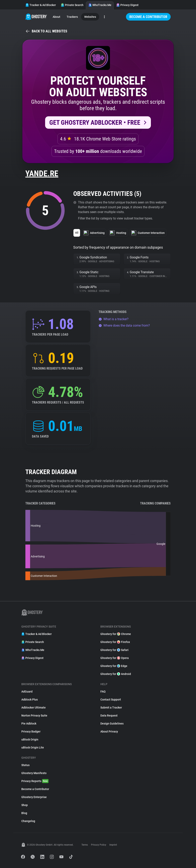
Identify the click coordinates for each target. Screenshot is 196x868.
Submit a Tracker (111, 708)
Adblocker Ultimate (34, 708)
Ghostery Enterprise (34, 797)
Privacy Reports (35, 781)
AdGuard (27, 692)
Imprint (113, 845)
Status (25, 765)
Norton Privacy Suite (34, 716)
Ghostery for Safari (114, 650)
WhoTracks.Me (100, 5)
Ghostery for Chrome (116, 634)
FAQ (103, 692)
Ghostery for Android (116, 674)
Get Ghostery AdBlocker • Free (95, 123)
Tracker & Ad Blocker (41, 5)
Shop (25, 805)
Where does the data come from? (124, 325)
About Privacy (109, 731)
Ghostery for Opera (115, 658)
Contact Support (111, 700)
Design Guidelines (112, 723)
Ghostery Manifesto (34, 773)
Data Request (109, 716)
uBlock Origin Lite (33, 747)
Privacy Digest (127, 5)
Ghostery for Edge (114, 666)
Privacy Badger (31, 731)
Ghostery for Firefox (115, 642)
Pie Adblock (29, 723)
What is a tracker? (114, 319)
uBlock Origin (30, 739)
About (56, 17)
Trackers (72, 17)
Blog (24, 813)
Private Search (72, 5)
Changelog (28, 821)
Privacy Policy (99, 845)
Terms (85, 845)
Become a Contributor (148, 17)
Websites (90, 17)
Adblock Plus (30, 700)
